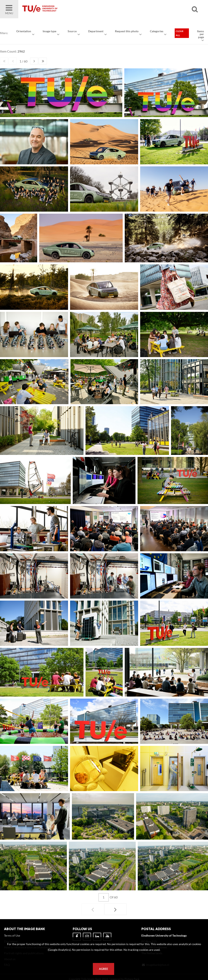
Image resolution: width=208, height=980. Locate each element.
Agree (103, 969)
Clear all (180, 33)
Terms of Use (12, 935)
